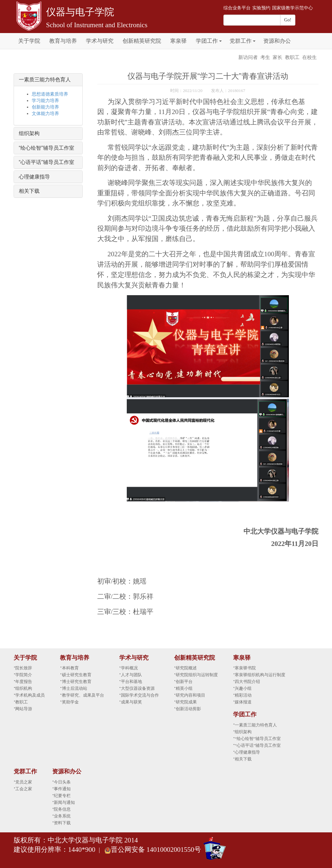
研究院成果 (186, 702)
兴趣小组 (243, 688)
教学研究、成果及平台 (83, 695)
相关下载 (29, 191)
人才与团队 (131, 675)
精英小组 (184, 688)
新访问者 (248, 57)
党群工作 (241, 41)
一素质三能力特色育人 (45, 80)
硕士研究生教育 (77, 675)
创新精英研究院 (142, 41)
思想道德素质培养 (50, 94)
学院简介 (24, 675)
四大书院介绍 (247, 682)
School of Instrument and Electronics (97, 25)
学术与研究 (100, 41)
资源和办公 (277, 41)
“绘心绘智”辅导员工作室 (47, 148)
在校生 (309, 57)
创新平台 (184, 682)
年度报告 (24, 682)
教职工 (292, 57)
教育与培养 (63, 41)
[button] (220, 37)
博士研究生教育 (77, 682)
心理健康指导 (34, 177)
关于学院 (29, 41)
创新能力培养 (45, 107)
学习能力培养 (45, 101)
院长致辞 (24, 668)
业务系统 (62, 816)
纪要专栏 (62, 796)
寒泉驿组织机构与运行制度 (260, 675)
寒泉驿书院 (245, 668)
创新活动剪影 (188, 709)
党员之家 (24, 782)
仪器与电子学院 (80, 12)
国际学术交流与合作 (140, 695)
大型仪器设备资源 (138, 688)
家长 (278, 57)
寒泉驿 (178, 41)
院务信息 (62, 809)
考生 (265, 57)
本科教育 (70, 668)
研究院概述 (186, 668)
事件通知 (62, 789)
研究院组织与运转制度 (197, 675)
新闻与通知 (64, 802)
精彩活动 (243, 695)
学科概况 (129, 668)
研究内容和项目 (190, 695)
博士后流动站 (75, 688)
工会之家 (24, 789)
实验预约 (261, 8)
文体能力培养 (45, 114)
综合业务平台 (237, 8)
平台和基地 (131, 682)
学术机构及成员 (30, 695)
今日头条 (62, 782)
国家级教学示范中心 (292, 8)
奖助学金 (70, 702)
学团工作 (207, 41)
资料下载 (62, 823)
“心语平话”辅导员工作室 (47, 162)
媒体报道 (243, 702)
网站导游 (24, 709)
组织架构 (29, 133)
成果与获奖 (131, 702)
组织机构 (24, 688)
